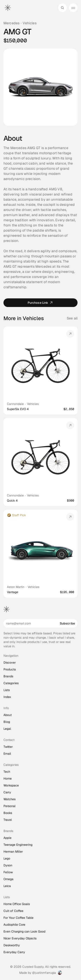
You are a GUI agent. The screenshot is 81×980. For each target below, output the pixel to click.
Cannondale (15, 404)
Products (10, 669)
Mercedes (11, 23)
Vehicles (29, 23)
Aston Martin (16, 587)
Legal (7, 729)
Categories (11, 683)
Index (7, 697)
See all (72, 318)
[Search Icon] (62, 8)
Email (7, 754)
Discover (10, 662)
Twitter (8, 747)
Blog (7, 722)
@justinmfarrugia (44, 973)
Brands (8, 676)
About (8, 715)
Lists (7, 690)
